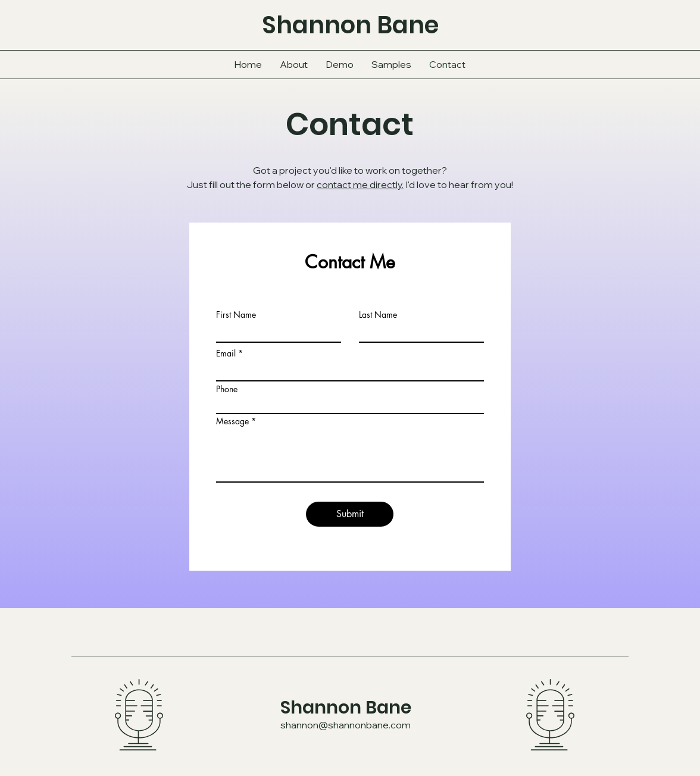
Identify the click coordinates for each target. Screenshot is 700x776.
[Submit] (350, 514)
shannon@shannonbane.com (346, 725)
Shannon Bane (346, 708)
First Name (236, 315)
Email (226, 353)
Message (232, 421)
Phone (227, 389)
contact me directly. (360, 184)
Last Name (378, 315)
